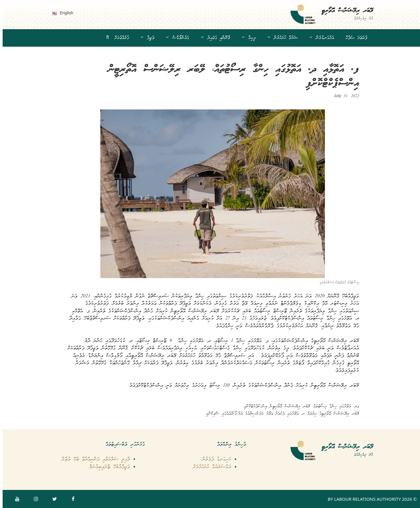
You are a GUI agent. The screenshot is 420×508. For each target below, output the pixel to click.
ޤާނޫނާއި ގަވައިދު (210, 38)
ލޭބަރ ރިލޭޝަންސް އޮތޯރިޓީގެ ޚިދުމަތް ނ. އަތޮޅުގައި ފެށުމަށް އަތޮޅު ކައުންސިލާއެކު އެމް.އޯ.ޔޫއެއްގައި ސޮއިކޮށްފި (280, 414)
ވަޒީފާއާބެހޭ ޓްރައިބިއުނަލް (107, 467)
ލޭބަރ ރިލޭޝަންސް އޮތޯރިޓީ (345, 11)
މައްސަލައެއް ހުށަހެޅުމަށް (210, 467)
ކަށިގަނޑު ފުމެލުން (214, 459)
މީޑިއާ (243, 38)
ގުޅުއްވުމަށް (119, 38)
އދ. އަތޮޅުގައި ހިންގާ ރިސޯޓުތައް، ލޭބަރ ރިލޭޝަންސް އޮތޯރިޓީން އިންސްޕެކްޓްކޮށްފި (299, 407)
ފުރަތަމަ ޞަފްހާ (354, 38)
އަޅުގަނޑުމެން (316, 38)
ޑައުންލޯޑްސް (172, 38)
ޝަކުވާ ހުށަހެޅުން (277, 38)
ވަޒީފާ (142, 38)
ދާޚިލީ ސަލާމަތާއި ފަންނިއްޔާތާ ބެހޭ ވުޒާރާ (93, 459)
